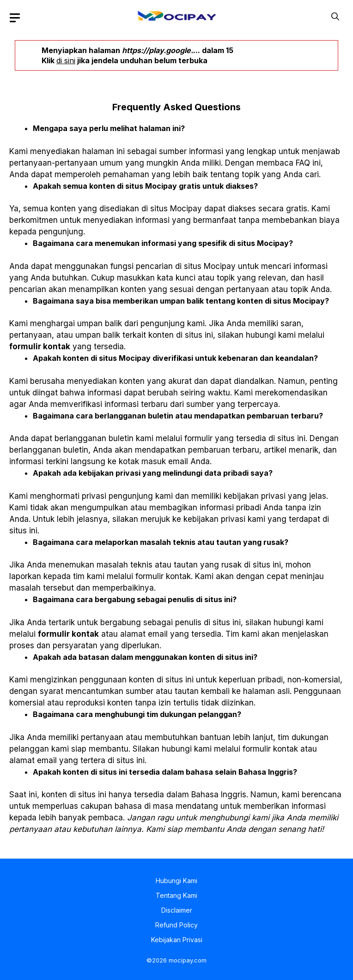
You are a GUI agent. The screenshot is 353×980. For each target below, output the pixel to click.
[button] (335, 15)
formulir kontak (40, 347)
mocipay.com (188, 960)
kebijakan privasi (255, 496)
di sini (66, 60)
